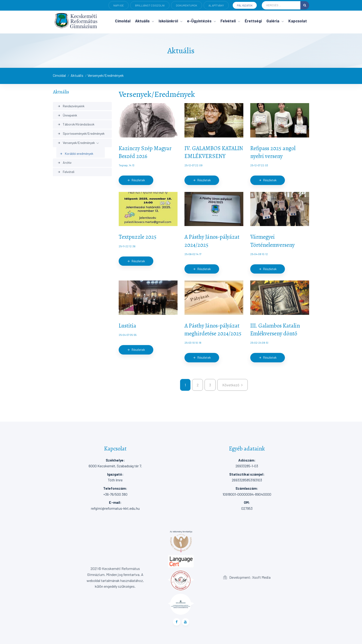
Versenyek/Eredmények (106, 75)
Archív (65, 162)
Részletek (136, 180)
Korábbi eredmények (76, 154)
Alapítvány (216, 5)
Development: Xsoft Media (247, 577)
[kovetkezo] (232, 385)
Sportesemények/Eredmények (81, 133)
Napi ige (119, 5)
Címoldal (59, 75)
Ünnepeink (67, 115)
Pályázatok (245, 5)
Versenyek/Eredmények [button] (76, 143)
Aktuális (77, 75)
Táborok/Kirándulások (76, 124)
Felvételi (66, 172)
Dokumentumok (187, 5)
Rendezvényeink (71, 106)
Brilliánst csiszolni (150, 5)
